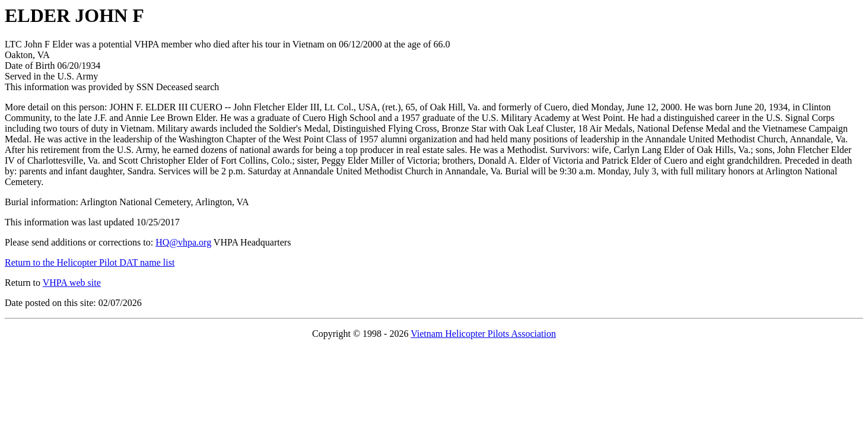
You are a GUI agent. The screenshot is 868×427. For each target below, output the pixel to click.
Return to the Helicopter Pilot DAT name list (90, 262)
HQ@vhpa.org (183, 242)
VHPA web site (72, 283)
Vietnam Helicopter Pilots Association (483, 334)
